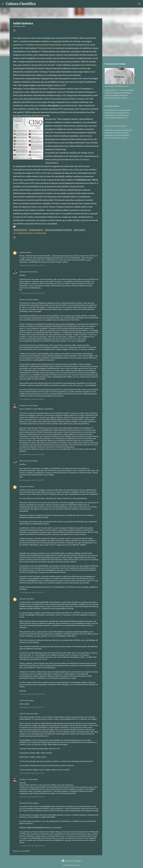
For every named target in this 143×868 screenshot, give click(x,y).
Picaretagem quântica (112, 106)
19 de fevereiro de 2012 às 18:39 (32, 454)
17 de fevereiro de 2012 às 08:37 (32, 399)
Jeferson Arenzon (26, 272)
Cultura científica (20, 230)
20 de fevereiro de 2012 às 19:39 (32, 480)
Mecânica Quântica (31, 65)
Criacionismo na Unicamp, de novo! (116, 86)
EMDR (16, 95)
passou (59, 143)
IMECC (16, 41)
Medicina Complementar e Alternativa (58, 230)
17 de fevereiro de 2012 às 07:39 (32, 293)
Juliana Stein (24, 700)
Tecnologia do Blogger (71, 861)
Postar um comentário (21, 851)
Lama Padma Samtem (47, 207)
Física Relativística (89, 65)
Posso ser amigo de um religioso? (116, 126)
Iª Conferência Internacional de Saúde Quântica (43, 45)
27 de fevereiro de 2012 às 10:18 (32, 846)
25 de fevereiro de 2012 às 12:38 (32, 797)
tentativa (49, 48)
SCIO (63, 85)
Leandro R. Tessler (26, 405)
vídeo (37, 116)
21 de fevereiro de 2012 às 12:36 (32, 694)
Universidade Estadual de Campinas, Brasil (32, 233)
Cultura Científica (21, 4)
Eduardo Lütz (24, 486)
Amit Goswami (86, 136)
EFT (65, 92)
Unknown (23, 252)
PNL (65, 95)
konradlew (77, 865)
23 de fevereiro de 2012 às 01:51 (32, 707)
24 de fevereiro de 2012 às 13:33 (32, 773)
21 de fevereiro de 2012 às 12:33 (32, 592)
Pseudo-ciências (79, 230)
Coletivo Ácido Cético (43, 173)
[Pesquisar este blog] (130, 4)
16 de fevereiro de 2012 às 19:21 (32, 265)
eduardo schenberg (27, 299)
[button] (14, 31)
